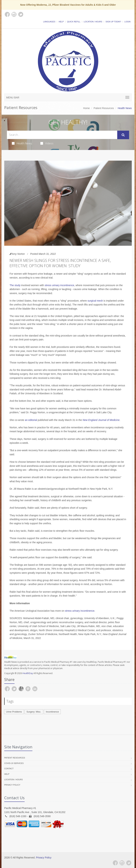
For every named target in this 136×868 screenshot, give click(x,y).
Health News (22, 143)
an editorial (31, 420)
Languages (49, 22)
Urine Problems (14, 712)
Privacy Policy (12, 785)
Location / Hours (93, 22)
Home (87, 108)
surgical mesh (95, 301)
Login (127, 22)
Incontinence (52, 712)
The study (15, 285)
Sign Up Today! (113, 22)
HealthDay (28, 673)
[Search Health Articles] (62, 135)
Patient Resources (104, 108)
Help (61, 22)
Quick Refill (74, 22)
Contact (9, 769)
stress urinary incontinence (59, 285)
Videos (47, 143)
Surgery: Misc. (34, 712)
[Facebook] (115, 863)
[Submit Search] (123, 135)
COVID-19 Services (14, 763)
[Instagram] (122, 863)
